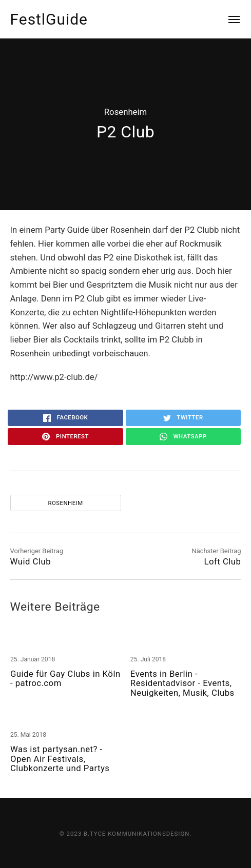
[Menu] (228, 19)
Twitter (183, 418)
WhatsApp (183, 437)
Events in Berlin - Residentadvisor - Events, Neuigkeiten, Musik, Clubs (182, 683)
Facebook (65, 418)
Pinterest (65, 437)
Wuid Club (31, 561)
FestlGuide (49, 19)
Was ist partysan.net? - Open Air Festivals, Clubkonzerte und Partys (60, 759)
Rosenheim (125, 112)
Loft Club (222, 561)
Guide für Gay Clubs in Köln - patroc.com (65, 679)
